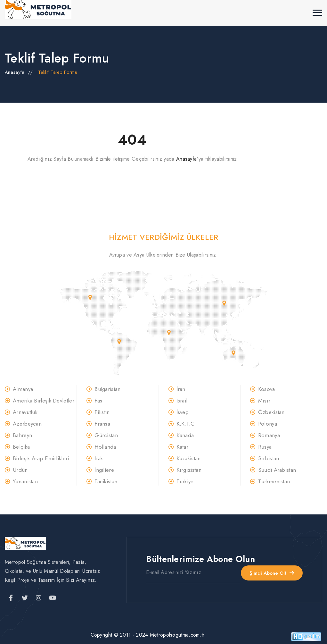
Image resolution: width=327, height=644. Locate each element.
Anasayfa (15, 72)
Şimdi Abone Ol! (272, 572)
